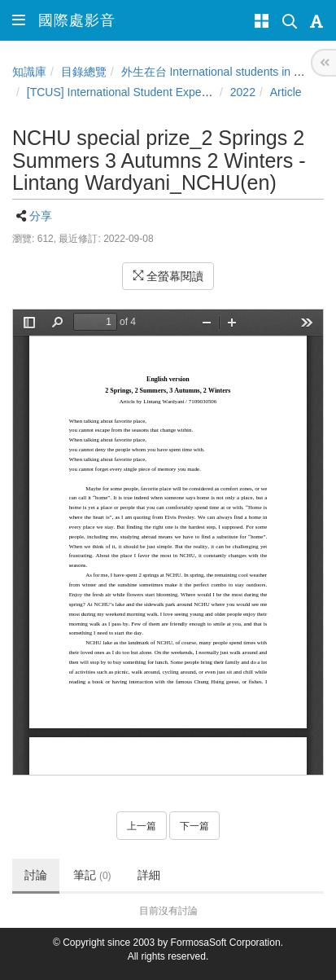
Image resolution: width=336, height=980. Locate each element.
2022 (243, 92)
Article (286, 92)
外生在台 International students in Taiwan (225, 72)
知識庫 (29, 72)
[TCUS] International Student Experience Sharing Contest (172, 92)
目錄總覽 (84, 72)
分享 (41, 216)
